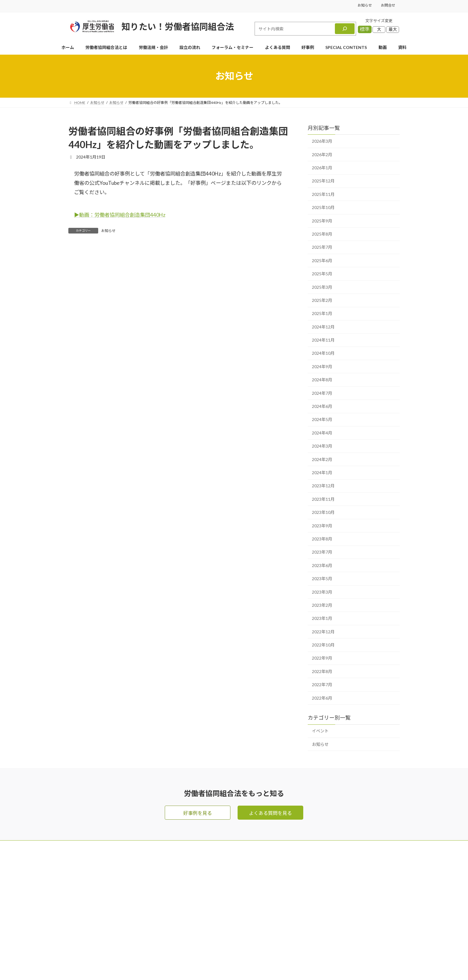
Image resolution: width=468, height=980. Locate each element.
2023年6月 (322, 565)
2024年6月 (322, 406)
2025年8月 (322, 234)
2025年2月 (322, 300)
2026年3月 (322, 141)
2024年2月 (322, 459)
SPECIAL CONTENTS (253, 944)
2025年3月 (322, 287)
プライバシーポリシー (322, 920)
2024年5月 (322, 420)
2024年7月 (322, 393)
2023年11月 (323, 499)
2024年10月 (323, 353)
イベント (320, 731)
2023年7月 (322, 552)
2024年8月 (322, 380)
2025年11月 (323, 194)
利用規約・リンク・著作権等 (329, 932)
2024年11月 (323, 340)
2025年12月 (323, 181)
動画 (303, 885)
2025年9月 (322, 221)
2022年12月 (323, 632)
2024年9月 (322, 367)
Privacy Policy (254, 965)
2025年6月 (322, 261)
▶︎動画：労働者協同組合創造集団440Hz (120, 215)
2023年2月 (322, 605)
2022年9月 (322, 658)
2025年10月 (323, 207)
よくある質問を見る (270, 813)
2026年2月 (322, 155)
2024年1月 (322, 473)
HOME (238, 861)
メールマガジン (315, 861)
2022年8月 (322, 671)
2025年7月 (322, 247)
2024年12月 (323, 327)
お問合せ (388, 5)
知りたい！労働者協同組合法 (178, 26)
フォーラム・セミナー (322, 873)
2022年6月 (322, 698)
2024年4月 (322, 433)
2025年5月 (322, 274)
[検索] (345, 29)
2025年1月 (322, 313)
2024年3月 (322, 446)
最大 (393, 29)
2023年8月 (322, 539)
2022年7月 (322, 685)
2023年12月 (323, 486)
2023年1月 (322, 618)
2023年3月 (322, 592)
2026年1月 (322, 168)
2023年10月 (323, 512)
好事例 (237, 932)
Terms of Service (285, 965)
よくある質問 (244, 908)
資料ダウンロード (317, 897)
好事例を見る (198, 813)
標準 (365, 29)
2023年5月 (322, 579)
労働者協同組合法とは (254, 885)
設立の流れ (242, 920)
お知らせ (365, 5)
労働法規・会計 (247, 897)
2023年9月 (322, 526)
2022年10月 (323, 645)
